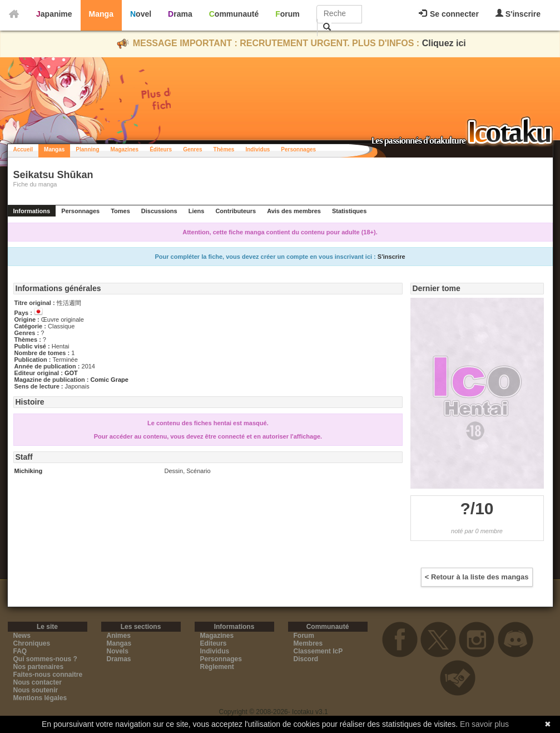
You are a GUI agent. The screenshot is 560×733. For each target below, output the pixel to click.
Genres (192, 149)
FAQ (20, 651)
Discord (306, 659)
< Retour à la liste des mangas (477, 577)
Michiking (29, 471)
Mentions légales (40, 698)
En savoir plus (484, 724)
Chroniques (32, 643)
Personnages (298, 149)
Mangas (54, 149)
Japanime (54, 14)
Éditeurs (161, 149)
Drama (180, 14)
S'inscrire (518, 14)
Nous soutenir (36, 690)
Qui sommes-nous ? (45, 659)
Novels (118, 651)
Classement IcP (318, 651)
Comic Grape (109, 380)
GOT (71, 373)
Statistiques (349, 211)
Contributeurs (236, 211)
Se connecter (449, 14)
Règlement (217, 667)
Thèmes (224, 149)
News (22, 636)
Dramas (119, 659)
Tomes (120, 211)
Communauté (234, 14)
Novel (141, 14)
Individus (257, 149)
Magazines (125, 149)
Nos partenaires (39, 667)
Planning (87, 149)
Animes (119, 636)
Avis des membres (294, 211)
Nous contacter (38, 682)
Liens (197, 211)
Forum (288, 14)
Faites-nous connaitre (48, 675)
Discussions (159, 211)
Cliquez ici (444, 43)
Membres (308, 643)
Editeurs (214, 643)
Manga (101, 14)
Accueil (23, 149)
